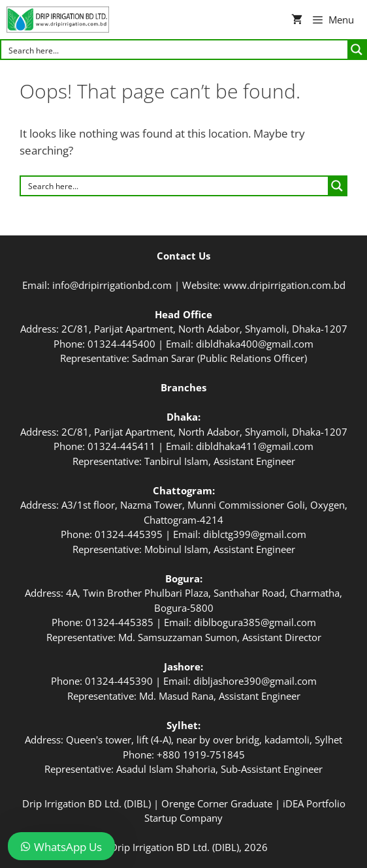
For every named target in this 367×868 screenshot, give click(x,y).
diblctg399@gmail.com (255, 534)
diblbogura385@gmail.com (255, 622)
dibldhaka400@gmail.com (255, 344)
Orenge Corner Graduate (217, 803)
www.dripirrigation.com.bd (284, 285)
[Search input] (175, 50)
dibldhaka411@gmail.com (255, 446)
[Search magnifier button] (357, 50)
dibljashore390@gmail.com (255, 681)
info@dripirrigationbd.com (112, 285)
